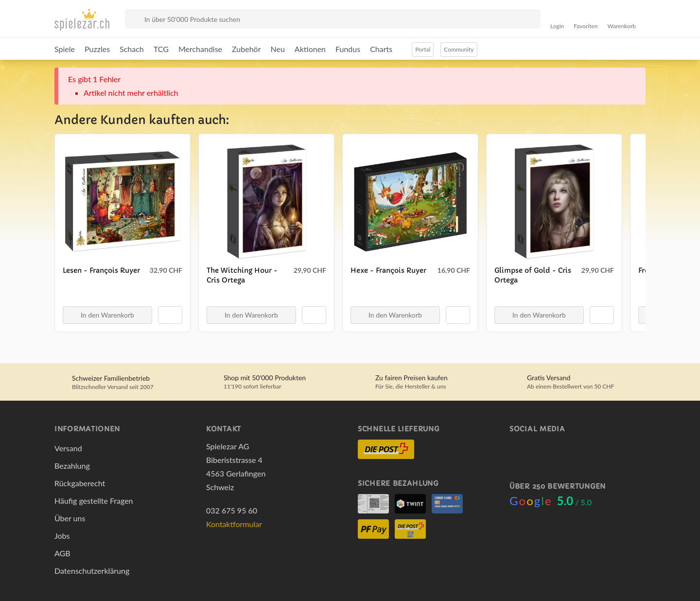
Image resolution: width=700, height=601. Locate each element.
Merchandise (200, 49)
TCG (161, 49)
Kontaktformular (234, 524)
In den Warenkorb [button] (107, 315)
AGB (62, 553)
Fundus (348, 49)
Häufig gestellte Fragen (94, 501)
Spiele (65, 49)
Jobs (62, 536)
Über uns (70, 518)
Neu (278, 49)
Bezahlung (72, 466)
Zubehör (246, 49)
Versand (68, 448)
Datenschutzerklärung (92, 571)
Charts (381, 49)
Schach (132, 49)
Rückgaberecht (80, 483)
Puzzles (97, 49)
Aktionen (310, 49)
